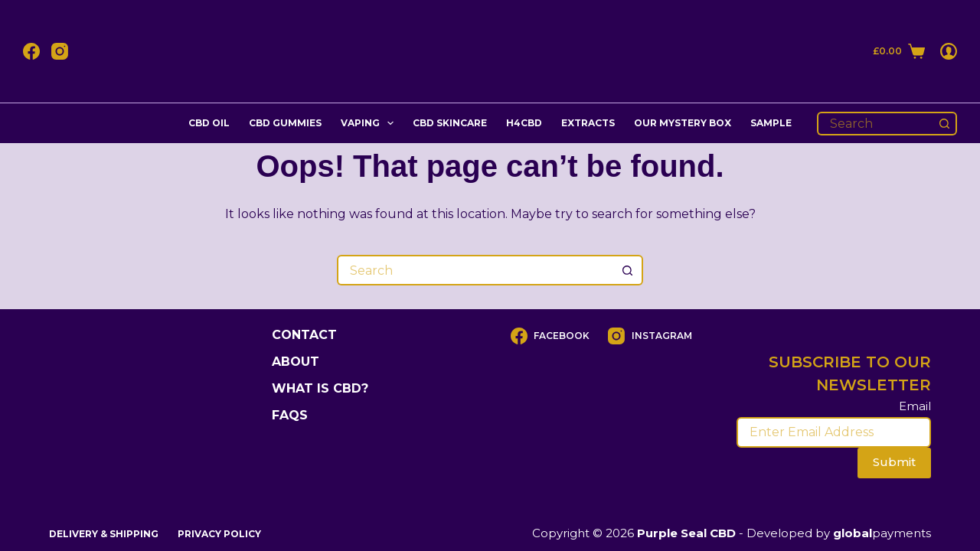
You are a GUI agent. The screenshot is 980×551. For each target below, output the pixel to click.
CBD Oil (209, 123)
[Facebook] (31, 51)
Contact (304, 335)
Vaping (370, 123)
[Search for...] (875, 124)
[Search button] (945, 124)
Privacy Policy (219, 534)
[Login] (949, 51)
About (296, 362)
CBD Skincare (450, 123)
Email (915, 406)
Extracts (588, 123)
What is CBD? (320, 388)
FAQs (290, 415)
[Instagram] (60, 51)
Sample (771, 123)
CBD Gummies (285, 123)
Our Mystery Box (683, 123)
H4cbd (524, 123)
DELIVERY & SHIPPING (104, 534)
